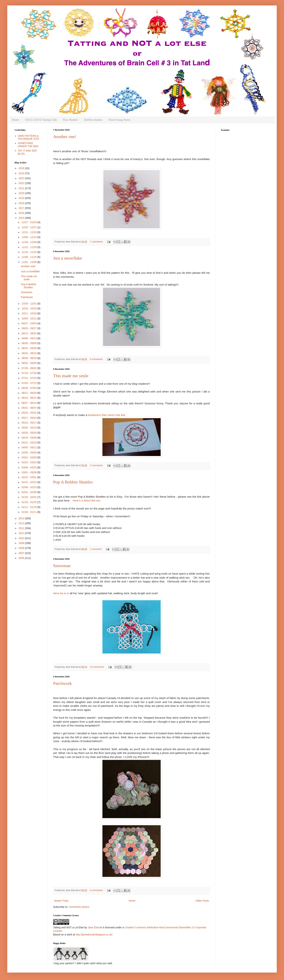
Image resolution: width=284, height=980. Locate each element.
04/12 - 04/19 (29, 443)
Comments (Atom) (79, 907)
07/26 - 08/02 (29, 368)
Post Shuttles (70, 120)
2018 (22, 203)
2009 (22, 543)
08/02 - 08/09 (29, 363)
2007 (22, 553)
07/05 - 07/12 (29, 383)
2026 (22, 168)
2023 (22, 178)
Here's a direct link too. (87, 500)
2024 (22, 173)
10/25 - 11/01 (29, 304)
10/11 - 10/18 (29, 313)
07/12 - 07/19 (29, 378)
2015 (22, 218)
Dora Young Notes (119, 120)
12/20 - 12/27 (29, 227)
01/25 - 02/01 (29, 497)
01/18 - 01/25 (29, 502)
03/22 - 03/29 (29, 457)
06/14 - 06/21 (29, 398)
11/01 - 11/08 (29, 262)
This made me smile (71, 376)
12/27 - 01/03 (29, 222)
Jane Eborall (95, 927)
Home (16, 120)
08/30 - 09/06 (29, 343)
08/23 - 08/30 (29, 348)
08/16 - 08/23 (29, 353)
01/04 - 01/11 (29, 512)
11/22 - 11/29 (29, 247)
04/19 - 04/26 (29, 438)
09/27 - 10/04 (29, 323)
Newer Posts (61, 901)
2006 (22, 558)
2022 (22, 183)
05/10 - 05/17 (29, 423)
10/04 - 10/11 (29, 318)
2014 (22, 518)
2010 (22, 538)
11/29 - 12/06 (29, 242)
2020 (22, 193)
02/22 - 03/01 (29, 477)
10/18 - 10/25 (29, 308)
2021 (22, 188)
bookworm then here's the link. (107, 415)
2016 (22, 213)
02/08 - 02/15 (29, 487)
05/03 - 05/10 (29, 428)
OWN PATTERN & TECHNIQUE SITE (28, 137)
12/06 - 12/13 (29, 237)
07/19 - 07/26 (29, 373)
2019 (22, 198)
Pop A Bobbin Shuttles (73, 482)
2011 (22, 533)
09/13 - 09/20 (29, 333)
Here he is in (61, 593)
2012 (22, 528)
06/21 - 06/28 (29, 393)
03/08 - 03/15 (29, 467)
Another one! (65, 137)
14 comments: (98, 667)
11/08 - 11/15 (29, 257)
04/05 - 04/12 (29, 447)
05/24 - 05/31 (29, 413)
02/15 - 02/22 (29, 482)
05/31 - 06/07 (29, 408)
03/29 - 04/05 (29, 453)
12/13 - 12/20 (29, 232)
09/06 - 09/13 (29, 338)
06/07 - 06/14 (29, 403)
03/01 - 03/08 (29, 472)
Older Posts (202, 901)
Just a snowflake (68, 258)
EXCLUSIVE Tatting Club (41, 120)
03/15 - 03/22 (29, 462)
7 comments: (97, 242)
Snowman (62, 566)
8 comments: (97, 359)
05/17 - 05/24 (29, 418)
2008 (22, 548)
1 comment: (96, 549)
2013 (22, 523)
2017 (22, 208)
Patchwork (62, 683)
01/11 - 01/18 (29, 507)
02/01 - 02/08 (29, 492)
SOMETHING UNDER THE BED (28, 145)
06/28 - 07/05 (29, 388)
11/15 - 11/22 (29, 252)
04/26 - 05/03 (29, 433)
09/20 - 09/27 (29, 328)
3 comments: (97, 465)
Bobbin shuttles (93, 120)
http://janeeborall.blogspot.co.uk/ (94, 935)
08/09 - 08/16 (29, 358)
